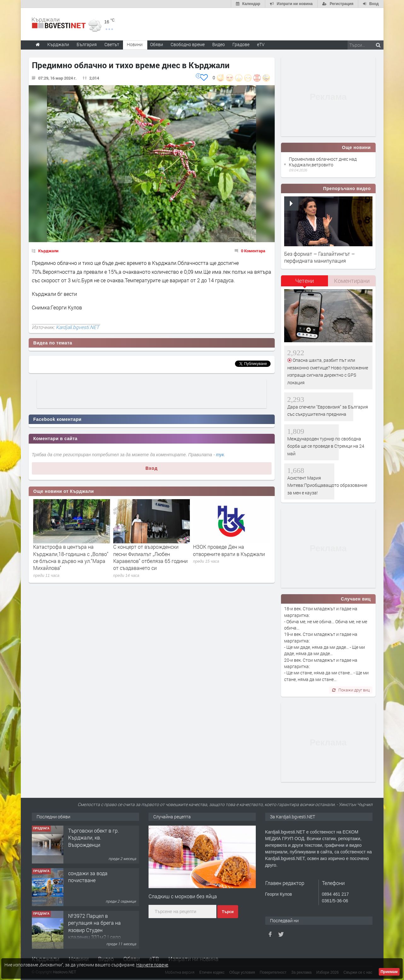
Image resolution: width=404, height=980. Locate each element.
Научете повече (152, 965)
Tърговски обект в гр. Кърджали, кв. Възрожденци (94, 838)
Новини (135, 44)
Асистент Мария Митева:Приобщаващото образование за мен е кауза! (327, 485)
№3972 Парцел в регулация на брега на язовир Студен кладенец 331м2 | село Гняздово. (94, 930)
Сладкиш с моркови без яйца (183, 896)
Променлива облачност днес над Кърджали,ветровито (323, 162)
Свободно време (188, 44)
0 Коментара (253, 251)
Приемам (389, 972)
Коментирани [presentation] (352, 281)
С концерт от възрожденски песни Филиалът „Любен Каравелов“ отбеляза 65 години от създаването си (150, 557)
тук (220, 455)
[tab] (305, 283)
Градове (241, 44)
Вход (152, 468)
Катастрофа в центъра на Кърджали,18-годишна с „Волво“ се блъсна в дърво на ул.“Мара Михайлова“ (71, 557)
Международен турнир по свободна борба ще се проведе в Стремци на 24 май (326, 446)
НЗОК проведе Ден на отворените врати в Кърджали (229, 550)
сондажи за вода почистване (88, 877)
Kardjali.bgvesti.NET (77, 327)
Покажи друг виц (351, 690)
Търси (228, 912)
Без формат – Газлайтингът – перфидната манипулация (319, 257)
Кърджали (48, 251)
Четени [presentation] (304, 281)
